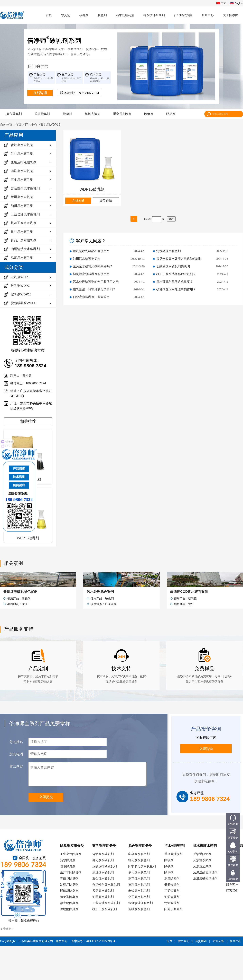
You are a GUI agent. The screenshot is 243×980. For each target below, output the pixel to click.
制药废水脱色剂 (139, 894)
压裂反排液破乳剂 (105, 900)
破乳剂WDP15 (50, 125)
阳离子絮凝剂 (173, 943)
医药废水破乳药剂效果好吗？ (93, 266)
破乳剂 (84, 15)
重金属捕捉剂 (173, 888)
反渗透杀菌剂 (202, 894)
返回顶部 (233, 879)
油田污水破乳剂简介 (87, 259)
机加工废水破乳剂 (105, 943)
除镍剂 (169, 894)
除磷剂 (67, 114)
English (237, 3)
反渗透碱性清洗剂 (205, 913)
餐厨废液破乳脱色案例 (20, 626)
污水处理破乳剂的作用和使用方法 (96, 282)
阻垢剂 (171, 114)
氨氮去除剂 (92, 114)
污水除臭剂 (68, 894)
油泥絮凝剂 (172, 931)
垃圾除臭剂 (42, 114)
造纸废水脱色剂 (139, 943)
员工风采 (232, 913)
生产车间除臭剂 (71, 907)
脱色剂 (102, 15)
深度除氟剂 (172, 913)
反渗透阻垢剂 (202, 888)
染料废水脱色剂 (139, 919)
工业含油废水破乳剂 (106, 937)
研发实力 (232, 907)
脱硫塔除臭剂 (69, 925)
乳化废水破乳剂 (103, 894)
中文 (221, 3)
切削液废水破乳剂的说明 (173, 266)
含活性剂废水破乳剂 (106, 919)
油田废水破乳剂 (103, 931)
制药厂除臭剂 (69, 919)
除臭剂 (66, 15)
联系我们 (232, 925)
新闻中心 (208, 15)
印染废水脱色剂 (139, 888)
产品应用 (14, 135)
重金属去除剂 (122, 114)
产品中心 (31, 125)
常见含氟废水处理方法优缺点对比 (179, 259)
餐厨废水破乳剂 (103, 925)
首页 (49, 15)
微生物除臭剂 (69, 937)
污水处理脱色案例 (100, 626)
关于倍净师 (230, 15)
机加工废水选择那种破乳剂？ (176, 274)
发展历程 (232, 894)
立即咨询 (206, 783)
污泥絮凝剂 (172, 925)
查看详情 (106, 201)
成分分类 (14, 267)
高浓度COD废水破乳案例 (189, 626)
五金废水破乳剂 (103, 913)
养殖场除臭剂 (69, 913)
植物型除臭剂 (69, 931)
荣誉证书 (218, 975)
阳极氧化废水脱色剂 (142, 900)
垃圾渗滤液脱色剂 (141, 937)
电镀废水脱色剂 (139, 925)
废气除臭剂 (14, 114)
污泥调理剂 (172, 937)
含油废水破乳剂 (103, 888)
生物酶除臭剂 (69, 943)
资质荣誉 (232, 900)
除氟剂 (149, 114)
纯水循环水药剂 (154, 15)
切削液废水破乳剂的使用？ (91, 274)
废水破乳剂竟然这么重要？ (175, 282)
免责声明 (201, 975)
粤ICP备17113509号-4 (101, 975)
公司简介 (232, 888)
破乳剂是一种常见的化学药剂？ (94, 289)
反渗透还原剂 (202, 900)
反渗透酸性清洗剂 (205, 907)
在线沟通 (78, 201)
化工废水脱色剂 (139, 931)
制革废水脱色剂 (139, 913)
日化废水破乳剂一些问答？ (91, 297)
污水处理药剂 (125, 15)
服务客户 (232, 919)
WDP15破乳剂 (92, 189)
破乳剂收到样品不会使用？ (91, 251)
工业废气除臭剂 (71, 888)
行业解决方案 (183, 15)
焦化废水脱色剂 (139, 907)
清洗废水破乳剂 (103, 907)
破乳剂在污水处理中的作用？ (176, 289)
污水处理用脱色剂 (169, 251)
